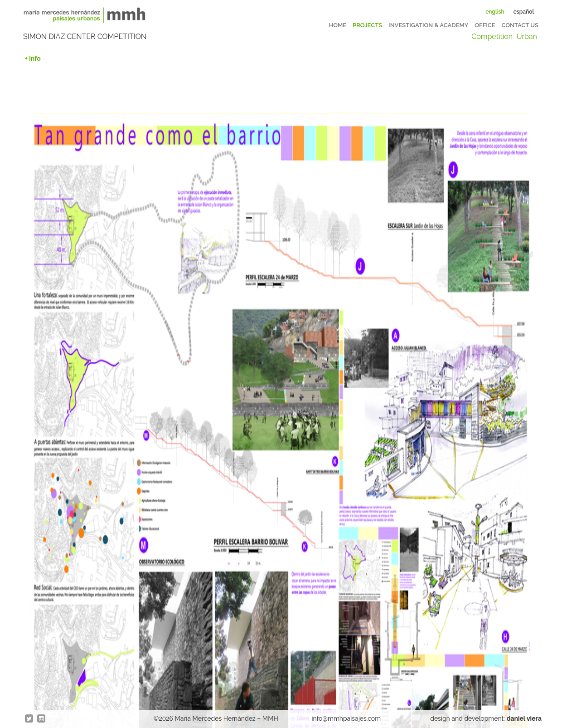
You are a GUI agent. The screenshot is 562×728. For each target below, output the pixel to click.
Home (338, 25)
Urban (527, 37)
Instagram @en (42, 719)
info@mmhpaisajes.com (346, 718)
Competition (492, 37)
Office (485, 25)
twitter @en (29, 719)
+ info (33, 59)
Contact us (520, 25)
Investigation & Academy (428, 25)
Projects (367, 25)
